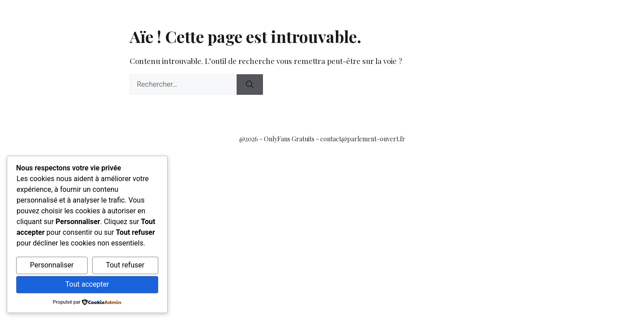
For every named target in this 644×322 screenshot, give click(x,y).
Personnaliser (52, 265)
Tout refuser (125, 265)
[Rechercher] (250, 85)
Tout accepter (87, 284)
